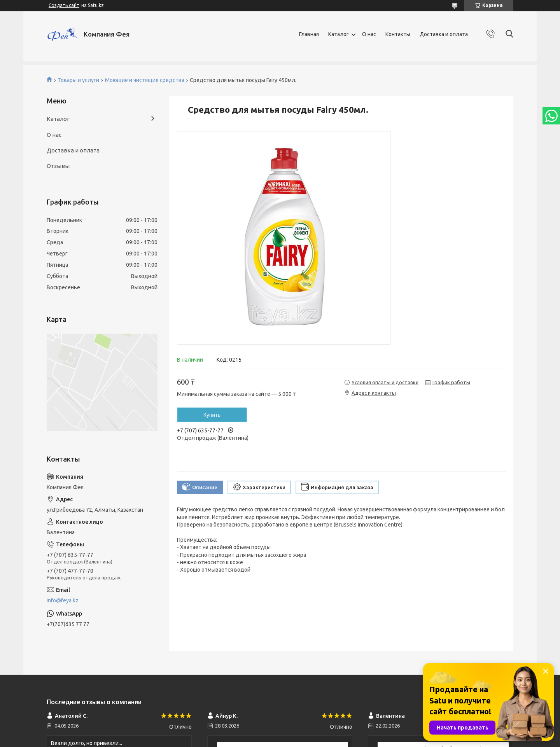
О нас (369, 34)
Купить (212, 415)
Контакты (398, 34)
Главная (309, 34)
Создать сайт (64, 5)
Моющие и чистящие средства (145, 80)
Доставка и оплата (444, 34)
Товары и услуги (78, 80)
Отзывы (58, 166)
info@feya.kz (63, 600)
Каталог (339, 34)
